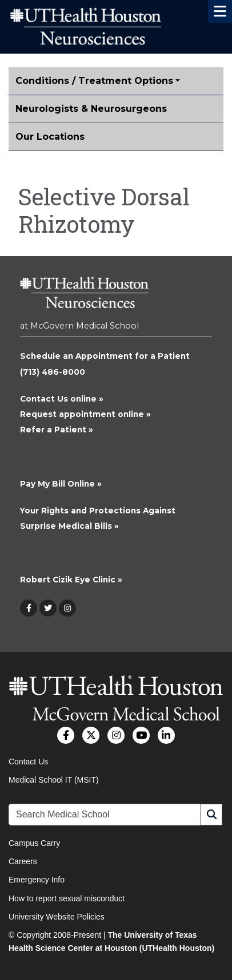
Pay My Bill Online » (61, 484)
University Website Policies (57, 917)
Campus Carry (34, 843)
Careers (23, 861)
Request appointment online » (85, 414)
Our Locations (50, 137)
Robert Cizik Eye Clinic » (71, 580)
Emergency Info (37, 880)
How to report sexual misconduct (67, 898)
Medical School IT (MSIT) (54, 780)
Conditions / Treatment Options (94, 81)
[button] (220, 11)
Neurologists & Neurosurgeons (91, 109)
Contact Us (28, 762)
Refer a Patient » (57, 430)
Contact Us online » (62, 399)
